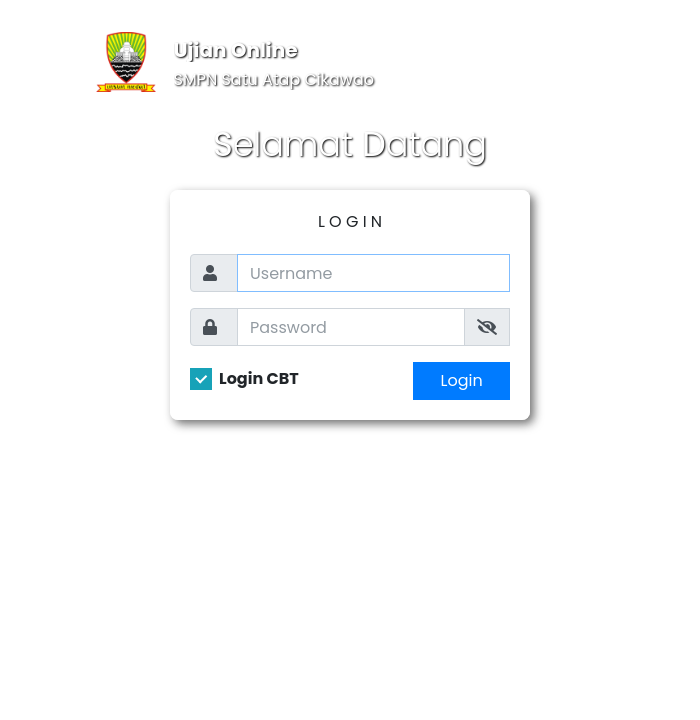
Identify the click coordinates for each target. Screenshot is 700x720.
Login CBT (259, 379)
